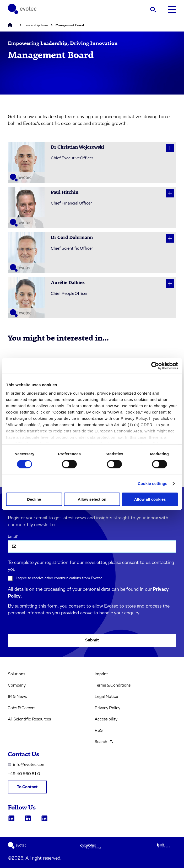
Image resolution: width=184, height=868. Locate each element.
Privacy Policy (107, 708)
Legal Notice (106, 697)
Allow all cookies (150, 499)
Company (17, 685)
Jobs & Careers (21, 708)
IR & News (17, 697)
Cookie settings (152, 483)
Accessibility (106, 719)
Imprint (101, 674)
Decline (34, 499)
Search (104, 742)
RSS (99, 730)
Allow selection (92, 499)
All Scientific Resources (29, 719)
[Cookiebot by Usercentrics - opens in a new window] (155, 366)
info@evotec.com (27, 765)
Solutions (17, 674)
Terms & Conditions (113, 685)
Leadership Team (36, 25)
